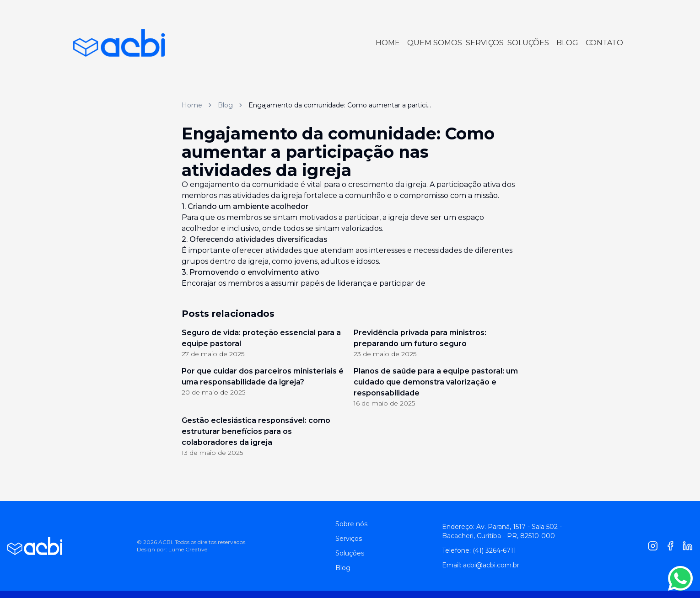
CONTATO (604, 43)
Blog (225, 105)
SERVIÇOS (485, 43)
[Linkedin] (688, 546)
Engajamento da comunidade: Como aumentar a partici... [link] (340, 105)
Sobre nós (351, 524)
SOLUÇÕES (528, 43)
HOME (388, 43)
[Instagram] (653, 546)
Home (192, 105)
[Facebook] (670, 546)
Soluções (350, 553)
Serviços (349, 539)
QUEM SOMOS (435, 43)
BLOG (567, 43)
